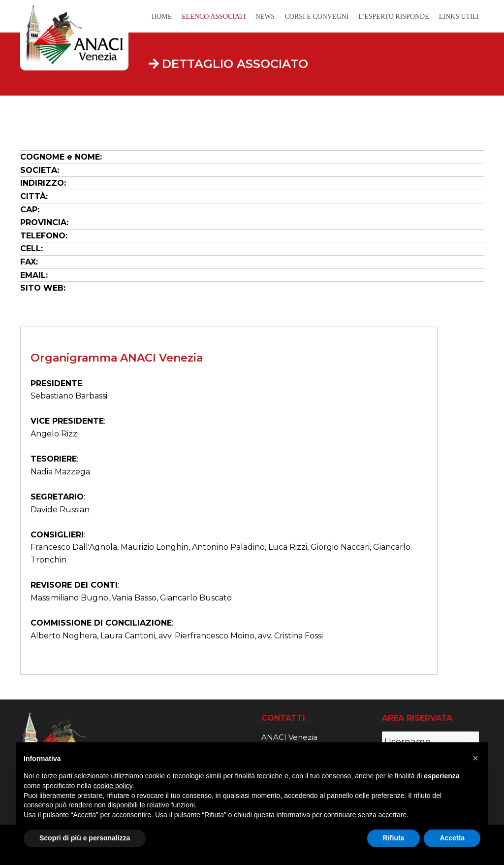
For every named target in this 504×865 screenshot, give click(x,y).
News (265, 17)
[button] (475, 758)
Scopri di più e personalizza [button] (85, 838)
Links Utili (459, 17)
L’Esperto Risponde (394, 17)
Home (162, 17)
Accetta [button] (452, 838)
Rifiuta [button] (394, 838)
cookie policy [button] (113, 786)
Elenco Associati (214, 17)
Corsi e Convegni (316, 17)
